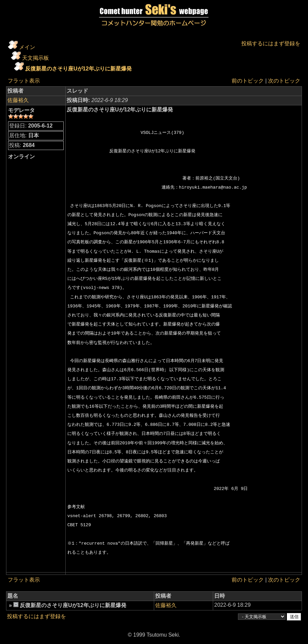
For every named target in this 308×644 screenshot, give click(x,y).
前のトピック (248, 81)
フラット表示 (24, 81)
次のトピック (284, 81)
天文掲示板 (36, 58)
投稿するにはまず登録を (271, 43)
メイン (27, 47)
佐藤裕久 (18, 100)
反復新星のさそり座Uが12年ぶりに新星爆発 (78, 69)
